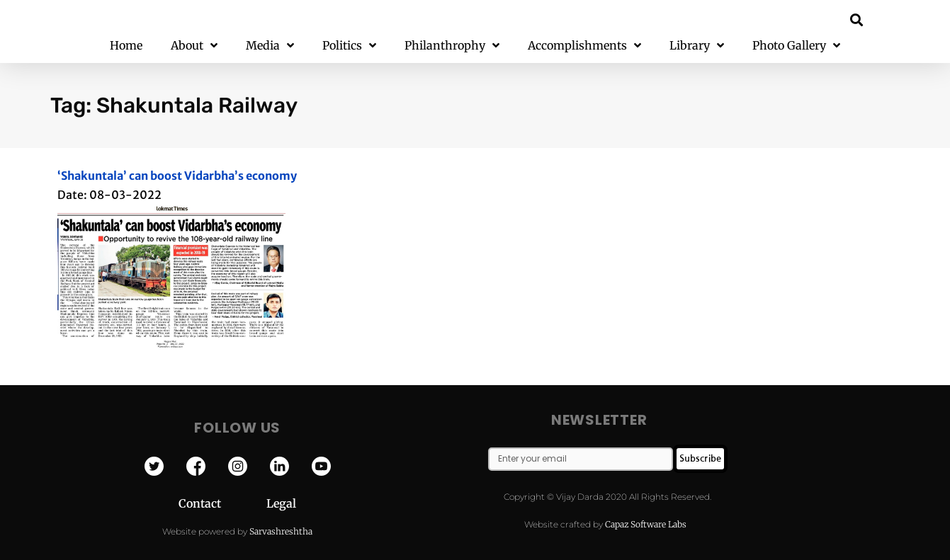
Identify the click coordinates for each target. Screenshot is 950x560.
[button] (856, 19)
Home (126, 45)
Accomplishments (584, 46)
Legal (281, 503)
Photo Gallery (796, 46)
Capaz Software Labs (646, 524)
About (194, 46)
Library (697, 46)
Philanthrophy (452, 46)
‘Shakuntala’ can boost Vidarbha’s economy (177, 176)
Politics (349, 46)
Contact (222, 503)
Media (270, 46)
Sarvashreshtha (281, 531)
